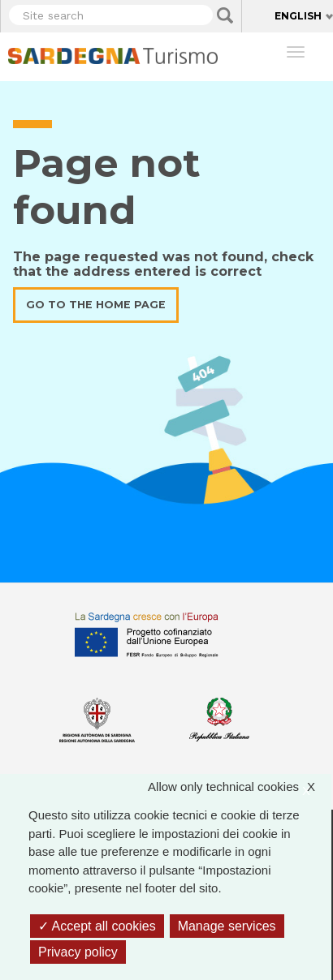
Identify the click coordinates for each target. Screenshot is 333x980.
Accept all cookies (97, 926)
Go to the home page (96, 305)
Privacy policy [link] (78, 952)
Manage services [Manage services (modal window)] (227, 926)
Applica (225, 15)
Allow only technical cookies (240, 787)
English (298, 16)
